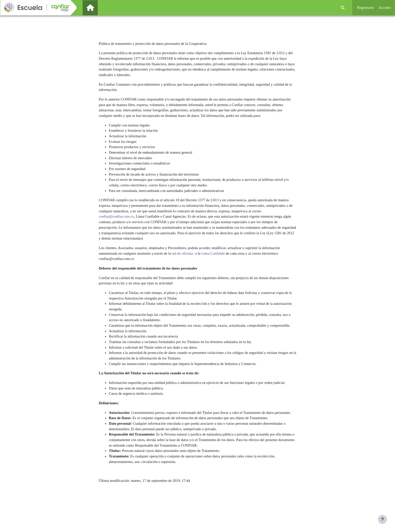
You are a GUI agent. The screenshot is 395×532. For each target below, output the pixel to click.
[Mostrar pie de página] (382, 519)
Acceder (385, 8)
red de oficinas (186, 261)
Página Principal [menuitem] (99, 8)
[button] (343, 8)
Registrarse (366, 8)
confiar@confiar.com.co (117, 223)
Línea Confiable (217, 261)
